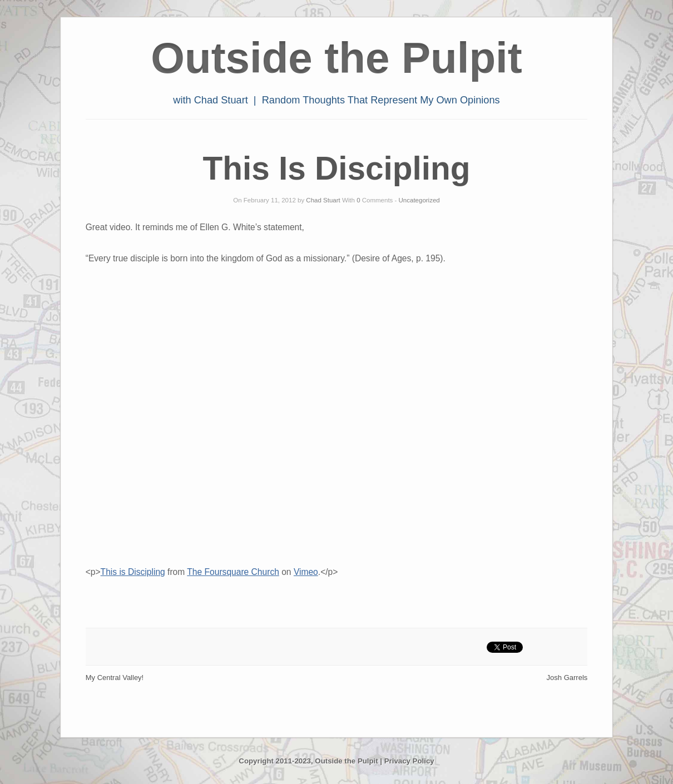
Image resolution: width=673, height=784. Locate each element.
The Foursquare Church (233, 572)
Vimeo (306, 572)
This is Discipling (133, 572)
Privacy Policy (409, 761)
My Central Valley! (115, 678)
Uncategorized (419, 200)
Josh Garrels (567, 678)
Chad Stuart (323, 200)
